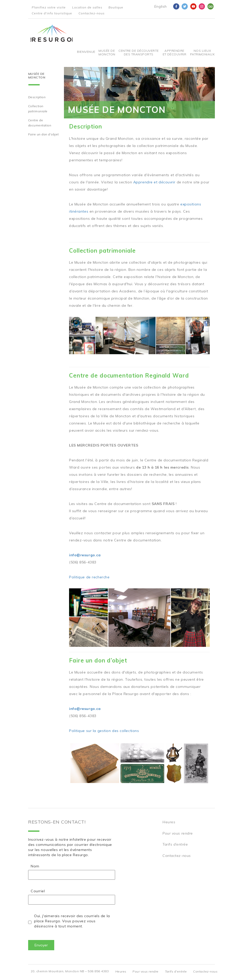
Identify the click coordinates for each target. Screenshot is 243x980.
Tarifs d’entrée (175, 844)
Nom (35, 866)
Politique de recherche (89, 577)
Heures (169, 822)
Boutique (116, 7)
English (161, 6)
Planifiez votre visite (49, 7)
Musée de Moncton (107, 53)
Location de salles (87, 7)
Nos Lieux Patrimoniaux (202, 53)
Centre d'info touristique (52, 13)
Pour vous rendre (178, 833)
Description (37, 97)
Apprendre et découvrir (175, 53)
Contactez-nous (92, 13)
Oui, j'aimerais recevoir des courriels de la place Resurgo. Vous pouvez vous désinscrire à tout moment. (72, 921)
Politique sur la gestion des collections (104, 731)
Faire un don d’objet (43, 134)
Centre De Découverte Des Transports (139, 53)
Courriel (38, 891)
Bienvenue (86, 52)
